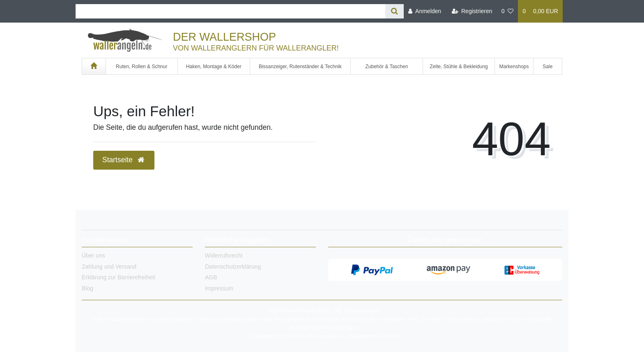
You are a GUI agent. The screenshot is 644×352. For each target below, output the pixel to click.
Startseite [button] (124, 160)
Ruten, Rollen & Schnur (141, 67)
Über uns (93, 255)
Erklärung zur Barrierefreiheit (118, 277)
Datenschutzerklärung (233, 267)
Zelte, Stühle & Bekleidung (459, 67)
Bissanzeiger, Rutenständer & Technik (300, 67)
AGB (211, 277)
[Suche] (394, 11)
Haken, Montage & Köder (214, 67)
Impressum (219, 288)
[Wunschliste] (508, 11)
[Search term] (230, 11)
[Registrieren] (472, 11)
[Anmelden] (425, 11)
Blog (87, 288)
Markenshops (514, 67)
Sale (547, 67)
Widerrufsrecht (224, 255)
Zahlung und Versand (109, 267)
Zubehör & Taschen (387, 67)
